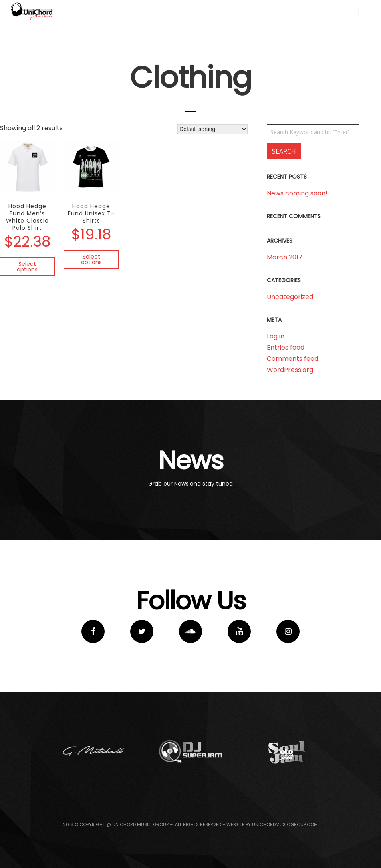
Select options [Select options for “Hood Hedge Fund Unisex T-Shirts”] (91, 259)
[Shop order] (212, 129)
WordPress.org (290, 370)
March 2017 (285, 257)
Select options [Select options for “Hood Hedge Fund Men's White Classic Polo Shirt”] (27, 267)
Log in (276, 336)
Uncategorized (290, 297)
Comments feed (293, 359)
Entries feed (286, 347)
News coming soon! (297, 193)
